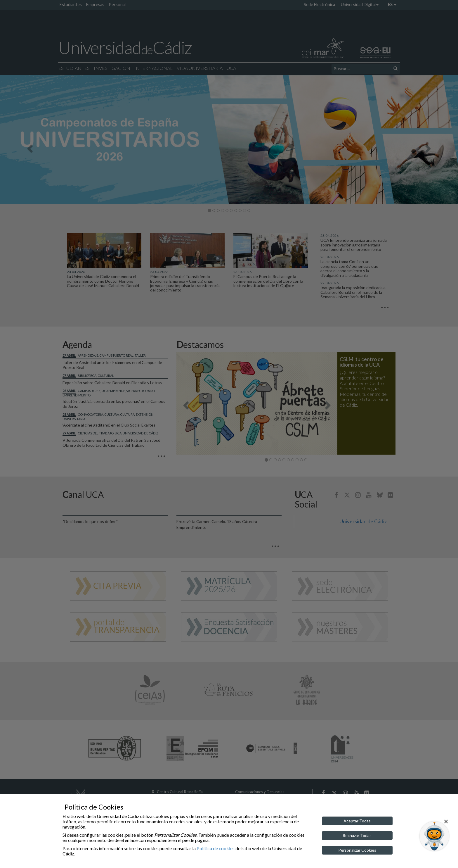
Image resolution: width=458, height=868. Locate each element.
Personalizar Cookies (357, 850)
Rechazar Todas (357, 835)
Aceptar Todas (357, 821)
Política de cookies (216, 848)
